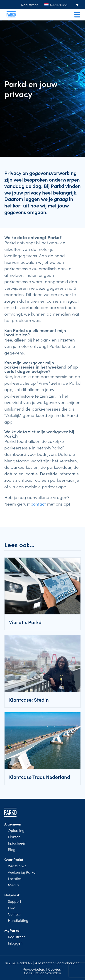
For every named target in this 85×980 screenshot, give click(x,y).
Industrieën (17, 843)
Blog (12, 849)
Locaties (15, 878)
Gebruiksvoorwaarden (42, 973)
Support (15, 901)
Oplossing (16, 830)
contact (38, 504)
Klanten (14, 837)
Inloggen (15, 943)
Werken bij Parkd (22, 872)
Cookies (54, 969)
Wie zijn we (17, 866)
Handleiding (18, 920)
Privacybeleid (34, 969)
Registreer (30, 5)
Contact (14, 914)
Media (13, 885)
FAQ (11, 908)
